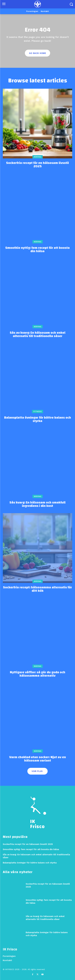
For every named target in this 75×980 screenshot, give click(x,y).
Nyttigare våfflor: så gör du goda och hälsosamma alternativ (37, 674)
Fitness (38, 411)
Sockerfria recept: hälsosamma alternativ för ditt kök (37, 589)
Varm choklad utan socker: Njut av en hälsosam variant (38, 759)
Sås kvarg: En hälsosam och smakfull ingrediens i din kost (37, 504)
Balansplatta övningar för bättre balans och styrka (38, 419)
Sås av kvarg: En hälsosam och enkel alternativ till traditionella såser (38, 334)
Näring (37, 157)
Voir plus (37, 771)
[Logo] (38, 4)
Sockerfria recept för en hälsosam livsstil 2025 (37, 165)
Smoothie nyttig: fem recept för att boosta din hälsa (37, 249)
